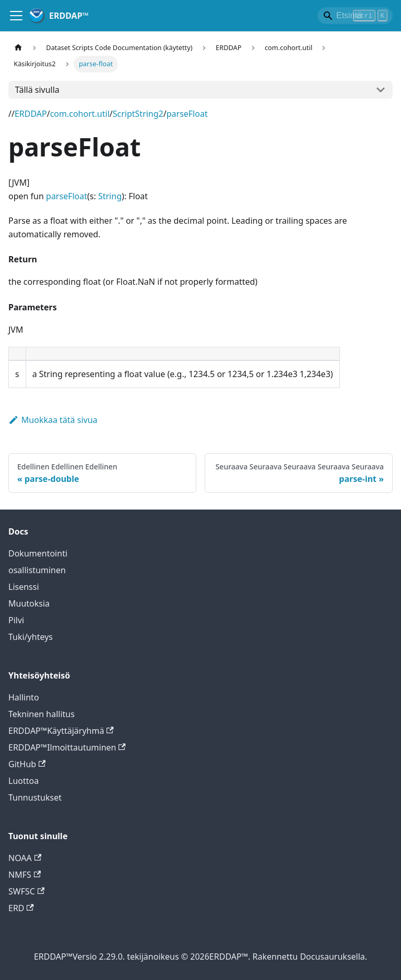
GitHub (27, 764)
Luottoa (23, 781)
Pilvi (16, 620)
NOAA (25, 858)
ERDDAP (31, 114)
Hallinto (24, 697)
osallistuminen (37, 570)
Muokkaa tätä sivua (53, 420)
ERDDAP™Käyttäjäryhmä (61, 731)
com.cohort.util (80, 114)
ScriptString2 (138, 114)
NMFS (25, 875)
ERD (21, 908)
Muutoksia (29, 603)
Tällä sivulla (37, 90)
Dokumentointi (38, 553)
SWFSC (26, 891)
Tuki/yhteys (31, 637)
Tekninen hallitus (42, 714)
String (110, 196)
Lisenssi (24, 587)
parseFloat (187, 114)
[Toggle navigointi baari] (16, 16)
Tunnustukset (35, 797)
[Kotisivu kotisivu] (18, 48)
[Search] (355, 16)
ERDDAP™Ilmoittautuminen (67, 747)
